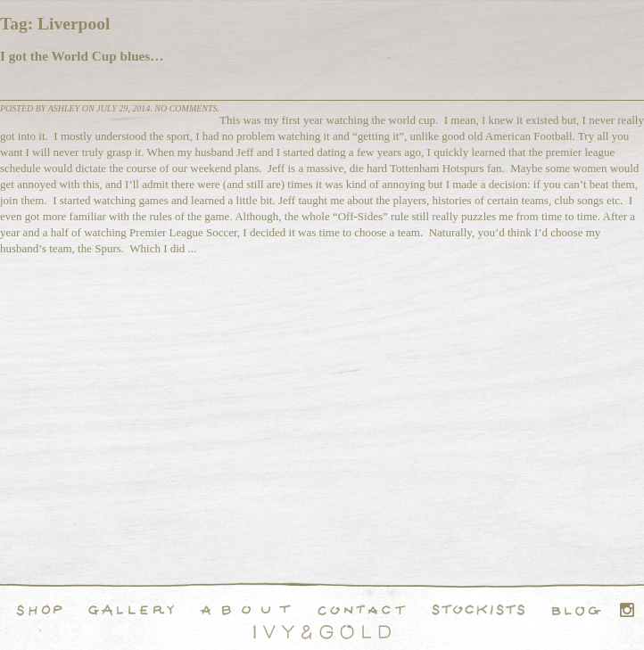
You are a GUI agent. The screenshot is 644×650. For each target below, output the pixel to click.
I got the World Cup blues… (82, 56)
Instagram (627, 610)
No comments (186, 108)
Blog (576, 610)
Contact (362, 610)
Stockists (479, 610)
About (245, 610)
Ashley (64, 108)
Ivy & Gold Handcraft (322, 632)
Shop (40, 610)
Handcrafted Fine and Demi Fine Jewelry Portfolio (131, 610)
